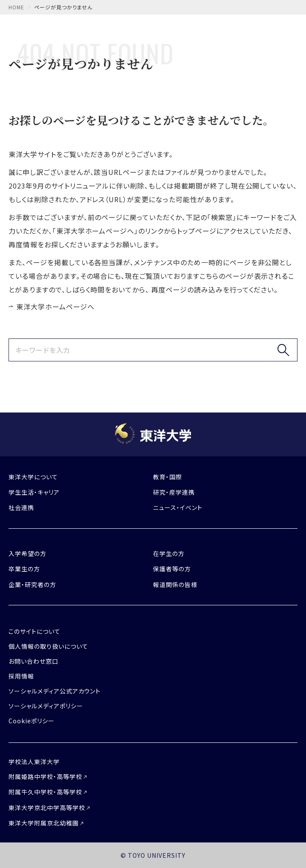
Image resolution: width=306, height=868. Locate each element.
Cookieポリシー (32, 721)
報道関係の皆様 (175, 584)
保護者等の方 (172, 569)
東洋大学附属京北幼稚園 (44, 823)
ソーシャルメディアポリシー (46, 706)
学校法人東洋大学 (34, 762)
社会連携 (21, 507)
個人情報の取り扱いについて (48, 646)
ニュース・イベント (178, 507)
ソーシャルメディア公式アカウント (55, 691)
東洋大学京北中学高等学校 (47, 808)
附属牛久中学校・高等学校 (45, 792)
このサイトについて (35, 631)
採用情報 (21, 676)
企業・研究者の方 (32, 584)
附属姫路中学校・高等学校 (45, 776)
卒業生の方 (24, 569)
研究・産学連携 (174, 492)
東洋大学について (33, 477)
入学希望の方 (27, 553)
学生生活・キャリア (34, 492)
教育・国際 (167, 477)
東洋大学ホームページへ (55, 307)
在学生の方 (169, 553)
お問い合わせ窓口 (33, 661)
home (16, 7)
